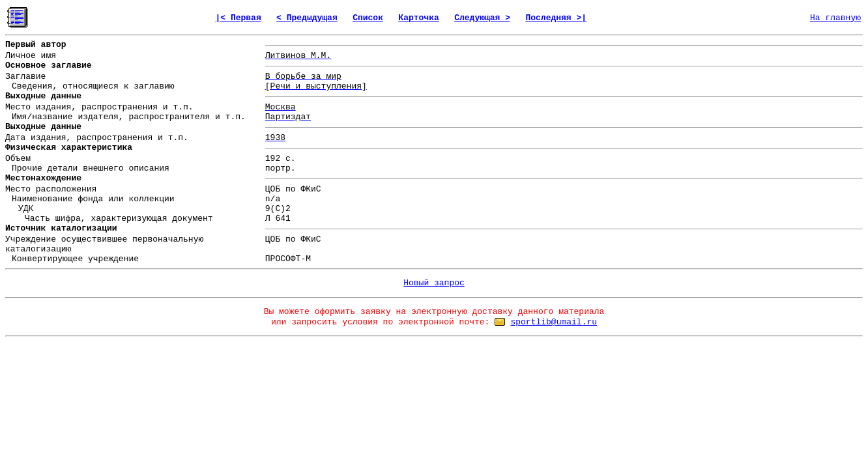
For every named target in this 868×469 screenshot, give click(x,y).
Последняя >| (556, 18)
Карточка (418, 18)
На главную (835, 18)
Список (368, 18)
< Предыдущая (307, 18)
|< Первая (238, 18)
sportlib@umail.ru (554, 322)
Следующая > (482, 18)
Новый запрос (434, 283)
